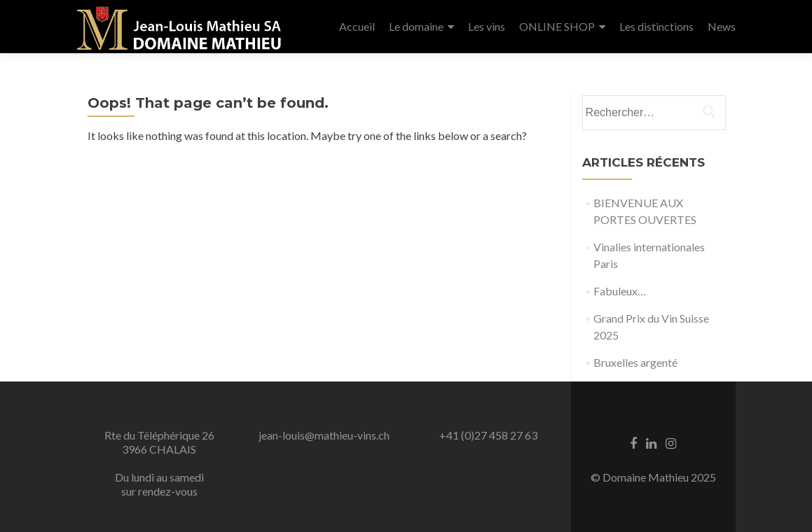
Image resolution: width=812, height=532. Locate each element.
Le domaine (416, 26)
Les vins (487, 26)
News (722, 26)
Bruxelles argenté (635, 362)
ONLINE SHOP (557, 26)
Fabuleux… (620, 291)
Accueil (357, 26)
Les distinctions (656, 26)
